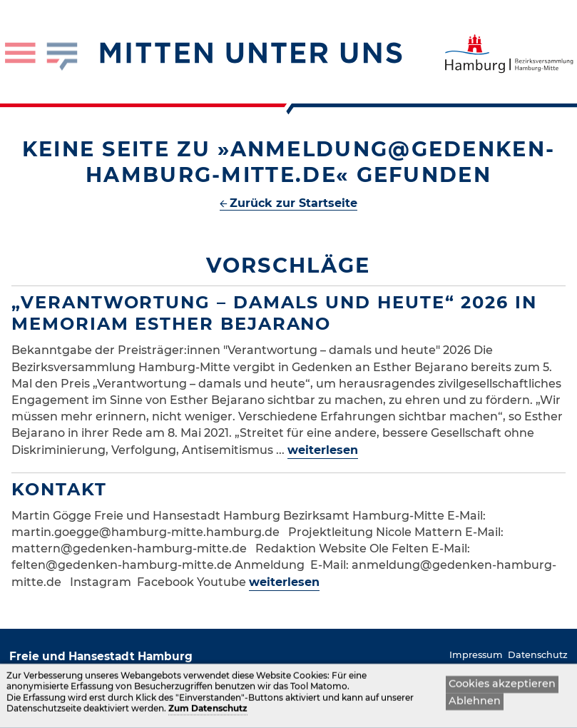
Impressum (476, 655)
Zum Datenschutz (208, 712)
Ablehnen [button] (475, 704)
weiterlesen (323, 450)
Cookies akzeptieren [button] (502, 687)
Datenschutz (538, 655)
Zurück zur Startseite (293, 203)
